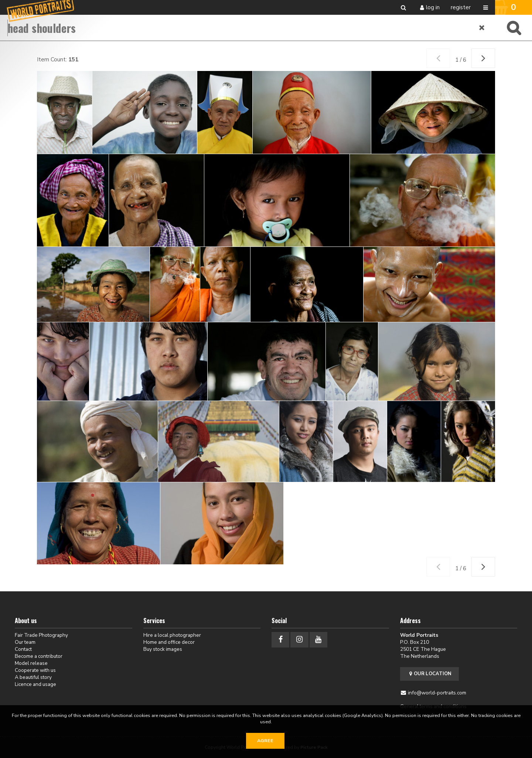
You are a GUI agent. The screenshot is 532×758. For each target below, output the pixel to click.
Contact (23, 649)
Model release (31, 663)
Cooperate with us (35, 670)
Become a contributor (39, 656)
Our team (25, 642)
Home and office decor (169, 642)
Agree (265, 741)
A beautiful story (33, 677)
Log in (433, 7)
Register (461, 7)
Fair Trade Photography (41, 635)
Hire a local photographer (172, 635)
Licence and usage (35, 684)
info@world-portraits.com (437, 693)
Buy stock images (163, 649)
